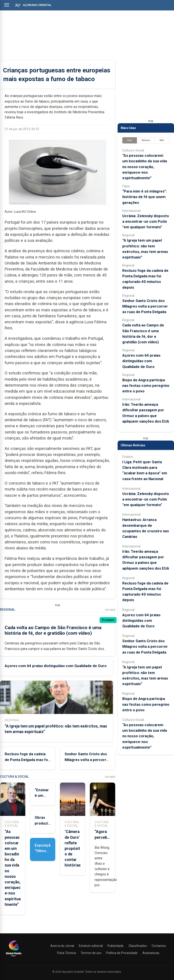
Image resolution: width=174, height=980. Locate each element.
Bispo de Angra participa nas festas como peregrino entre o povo (146, 386)
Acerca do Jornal (62, 946)
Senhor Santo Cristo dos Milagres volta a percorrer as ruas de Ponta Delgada (87, 759)
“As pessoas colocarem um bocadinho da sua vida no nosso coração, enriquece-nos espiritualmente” (145, 167)
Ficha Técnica (66, 953)
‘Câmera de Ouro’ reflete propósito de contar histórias (73, 848)
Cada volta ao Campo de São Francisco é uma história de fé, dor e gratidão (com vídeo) (53, 630)
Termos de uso (91, 953)
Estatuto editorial (91, 946)
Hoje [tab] (130, 140)
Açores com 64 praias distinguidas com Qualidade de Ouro (56, 666)
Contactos (159, 946)
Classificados (138, 946)
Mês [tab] (162, 140)
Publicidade (116, 946)
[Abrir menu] (7, 5)
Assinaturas (151, 953)
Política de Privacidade (122, 953)
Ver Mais (110, 610)
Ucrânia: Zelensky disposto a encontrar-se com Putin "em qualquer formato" (146, 221)
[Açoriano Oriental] (14, 957)
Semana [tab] (146, 140)
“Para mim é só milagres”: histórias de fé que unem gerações (145, 197)
